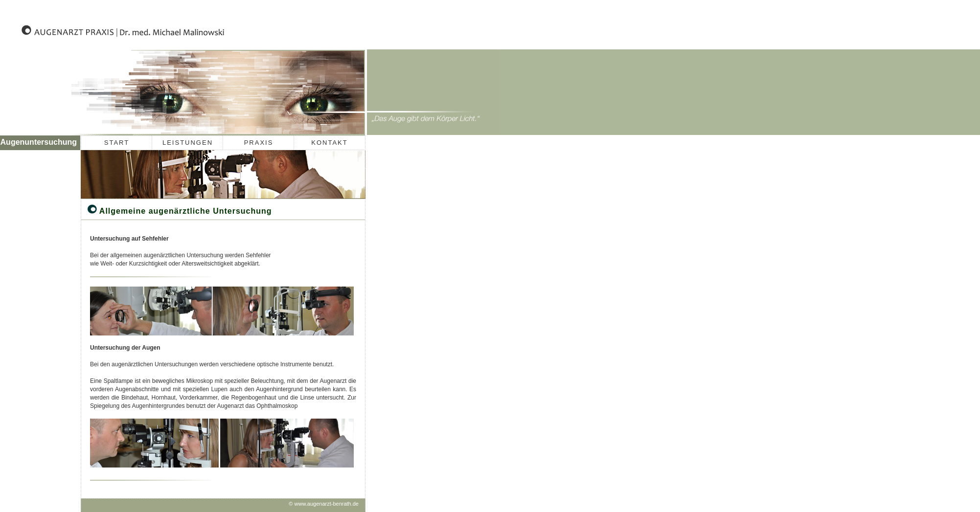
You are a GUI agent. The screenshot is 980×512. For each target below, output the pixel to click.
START (117, 143)
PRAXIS (259, 143)
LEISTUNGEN (188, 143)
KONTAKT (329, 143)
